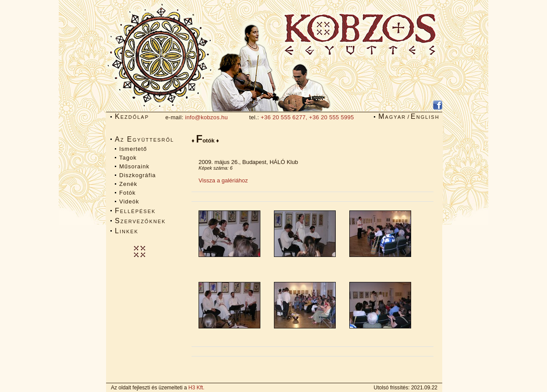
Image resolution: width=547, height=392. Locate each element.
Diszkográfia (138, 175)
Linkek (127, 231)
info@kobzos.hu (206, 117)
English (425, 116)
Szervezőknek (140, 221)
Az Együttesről (144, 139)
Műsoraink (134, 166)
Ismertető (133, 149)
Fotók (128, 193)
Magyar (392, 116)
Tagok (128, 158)
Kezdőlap (132, 116)
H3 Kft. (197, 388)
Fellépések (135, 211)
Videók (129, 201)
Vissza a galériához (223, 180)
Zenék (128, 184)
